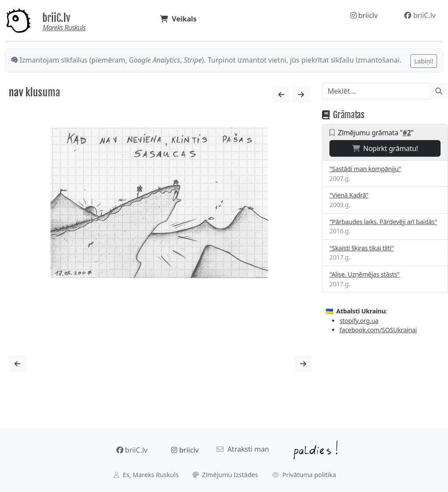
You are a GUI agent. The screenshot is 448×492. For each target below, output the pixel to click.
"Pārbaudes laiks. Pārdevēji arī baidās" (383, 222)
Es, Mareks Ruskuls (146, 475)
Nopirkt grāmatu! (385, 148)
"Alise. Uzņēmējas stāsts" (364, 274)
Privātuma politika (304, 475)
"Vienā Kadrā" (349, 195)
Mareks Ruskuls (64, 28)
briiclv (364, 15)
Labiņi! (424, 61)
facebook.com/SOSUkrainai (378, 330)
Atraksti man (243, 449)
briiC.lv (56, 18)
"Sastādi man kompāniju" (365, 169)
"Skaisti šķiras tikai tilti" (362, 248)
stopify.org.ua (359, 321)
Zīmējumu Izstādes (225, 475)
